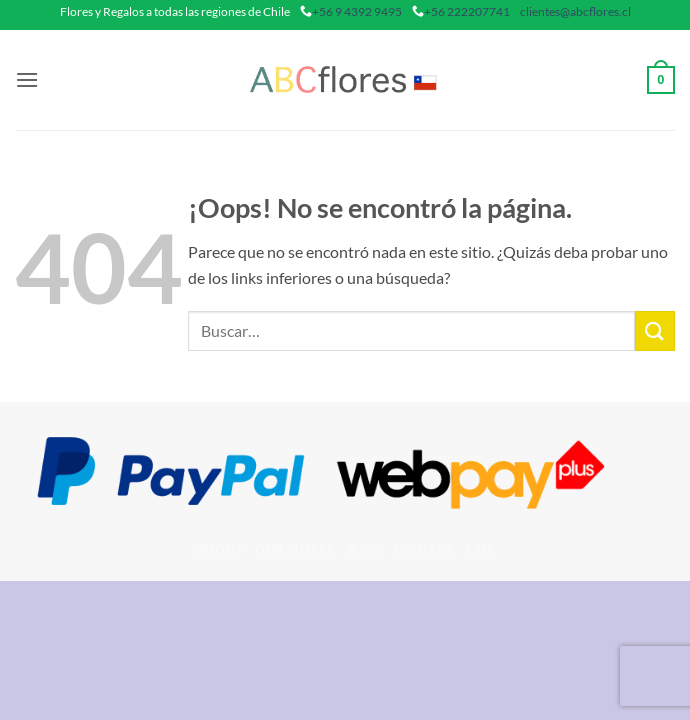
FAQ (479, 548)
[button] (27, 79)
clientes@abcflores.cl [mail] (575, 11)
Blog (363, 548)
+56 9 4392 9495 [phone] (357, 11)
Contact (424, 548)
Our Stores (294, 548)
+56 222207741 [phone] (467, 11)
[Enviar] (655, 330)
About (220, 548)
